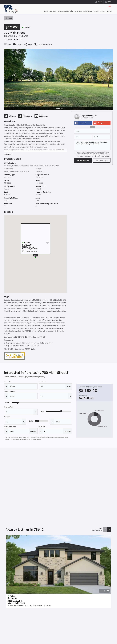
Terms (103, 156)
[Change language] (110, 6)
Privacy (107, 156)
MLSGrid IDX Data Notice (14, 349)
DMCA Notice (30, 349)
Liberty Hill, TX (12, 36)
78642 (24, 36)
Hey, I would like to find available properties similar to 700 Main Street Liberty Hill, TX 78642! (92, 145)
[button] (83, 160)
